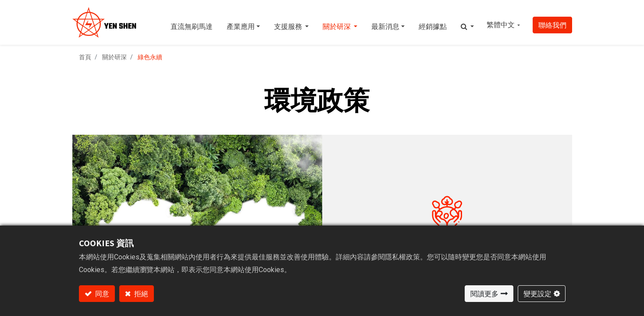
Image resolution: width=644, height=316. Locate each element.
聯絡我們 (552, 25)
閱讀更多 (484, 294)
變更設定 (537, 294)
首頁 (85, 57)
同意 (101, 294)
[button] (467, 22)
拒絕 (141, 294)
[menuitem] (192, 22)
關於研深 (114, 57)
